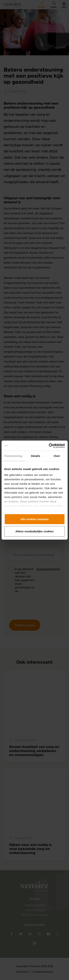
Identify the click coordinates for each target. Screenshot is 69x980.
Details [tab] (36, 456)
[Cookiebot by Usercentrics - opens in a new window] (49, 446)
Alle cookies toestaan (34, 519)
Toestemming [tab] (13, 456)
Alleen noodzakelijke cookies (35, 531)
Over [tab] (57, 456)
